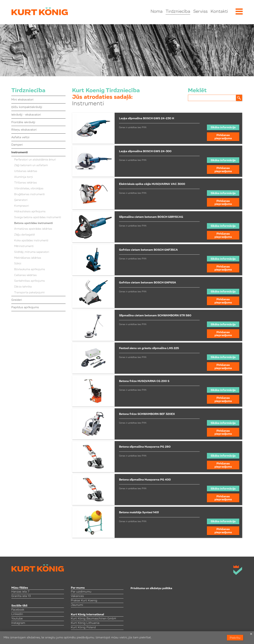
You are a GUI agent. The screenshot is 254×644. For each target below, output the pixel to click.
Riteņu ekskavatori (24, 130)
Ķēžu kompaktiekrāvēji (27, 107)
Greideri (17, 300)
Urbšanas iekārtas (26, 171)
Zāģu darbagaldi (25, 235)
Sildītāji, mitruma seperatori (32, 252)
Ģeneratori (21, 200)
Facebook (18, 610)
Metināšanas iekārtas (28, 258)
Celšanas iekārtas (25, 275)
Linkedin (17, 614)
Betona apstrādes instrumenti (33, 223)
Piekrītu (235, 638)
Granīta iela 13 (21, 596)
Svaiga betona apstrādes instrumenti (38, 218)
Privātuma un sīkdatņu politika (151, 588)
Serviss (200, 12)
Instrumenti (19, 153)
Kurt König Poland (83, 628)
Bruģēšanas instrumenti (29, 195)
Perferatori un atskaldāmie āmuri (35, 160)
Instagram (18, 623)
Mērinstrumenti (24, 246)
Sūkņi (18, 264)
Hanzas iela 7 (20, 592)
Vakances (77, 596)
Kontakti (219, 12)
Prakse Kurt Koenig (84, 601)
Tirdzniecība (178, 12)
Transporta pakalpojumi (29, 293)
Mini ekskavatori (22, 100)
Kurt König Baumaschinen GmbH (93, 619)
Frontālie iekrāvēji (23, 122)
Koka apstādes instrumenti (31, 241)
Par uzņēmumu (81, 592)
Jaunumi (77, 605)
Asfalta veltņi (20, 137)
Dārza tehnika (23, 287)
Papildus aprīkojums (25, 307)
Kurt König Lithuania (85, 623)
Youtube (17, 619)
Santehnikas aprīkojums (29, 281)
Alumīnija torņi (24, 177)
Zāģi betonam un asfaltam (31, 166)
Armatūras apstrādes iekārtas (33, 229)
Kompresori (22, 206)
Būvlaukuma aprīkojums (30, 270)
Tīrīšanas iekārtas (26, 183)
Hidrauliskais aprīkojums (30, 212)
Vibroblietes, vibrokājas (29, 189)
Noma (157, 12)
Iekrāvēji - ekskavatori (26, 115)
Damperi (17, 145)
